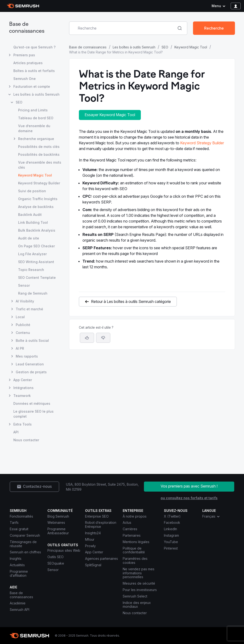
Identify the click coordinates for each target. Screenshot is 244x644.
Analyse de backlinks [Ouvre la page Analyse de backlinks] (36, 207)
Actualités (17, 565)
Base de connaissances (88, 47)
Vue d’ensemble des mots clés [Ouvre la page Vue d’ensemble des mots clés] (40, 165)
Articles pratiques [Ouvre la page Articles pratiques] (28, 63)
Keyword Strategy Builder (202, 143)
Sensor (53, 570)
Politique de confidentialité (134, 550)
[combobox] (123, 28)
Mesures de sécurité (139, 583)
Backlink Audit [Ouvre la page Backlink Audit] (30, 215)
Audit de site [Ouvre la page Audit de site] (29, 238)
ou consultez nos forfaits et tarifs (189, 498)
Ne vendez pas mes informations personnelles (139, 573)
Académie (18, 603)
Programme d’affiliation (19, 573)
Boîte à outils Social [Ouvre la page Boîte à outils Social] (32, 340)
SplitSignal (93, 565)
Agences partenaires (102, 558)
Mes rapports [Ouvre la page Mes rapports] (27, 356)
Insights (16, 558)
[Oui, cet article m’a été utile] (87, 338)
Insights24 (93, 533)
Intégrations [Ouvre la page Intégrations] (23, 388)
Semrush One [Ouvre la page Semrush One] (25, 79)
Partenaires (132, 535)
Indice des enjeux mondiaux (137, 605)
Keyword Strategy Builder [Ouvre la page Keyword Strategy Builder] (39, 183)
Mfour (90, 539)
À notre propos (135, 516)
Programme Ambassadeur (58, 531)
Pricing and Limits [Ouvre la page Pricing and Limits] (33, 110)
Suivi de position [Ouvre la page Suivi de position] (32, 191)
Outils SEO (56, 557)
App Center (94, 552)
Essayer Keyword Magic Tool (110, 115)
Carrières (130, 529)
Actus (127, 522)
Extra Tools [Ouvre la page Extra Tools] (23, 424)
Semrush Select (135, 596)
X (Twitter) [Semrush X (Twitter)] (172, 516)
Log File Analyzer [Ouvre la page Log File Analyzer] (32, 254)
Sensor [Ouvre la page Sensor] (24, 285)
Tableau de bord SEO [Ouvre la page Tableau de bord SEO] (36, 118)
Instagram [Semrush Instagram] (171, 535)
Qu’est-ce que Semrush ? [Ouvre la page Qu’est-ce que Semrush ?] (34, 47)
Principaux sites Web (64, 550)
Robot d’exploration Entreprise (101, 525)
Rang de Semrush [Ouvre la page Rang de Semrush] (33, 293)
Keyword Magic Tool (191, 47)
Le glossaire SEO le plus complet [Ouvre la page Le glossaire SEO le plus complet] (33, 414)
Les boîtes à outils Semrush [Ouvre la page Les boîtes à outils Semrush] (36, 94)
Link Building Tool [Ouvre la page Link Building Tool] (33, 222)
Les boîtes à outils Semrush (134, 47)
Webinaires (56, 522)
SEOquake (56, 563)
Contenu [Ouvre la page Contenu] (23, 333)
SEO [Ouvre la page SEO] (19, 102)
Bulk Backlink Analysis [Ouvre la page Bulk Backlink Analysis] (37, 230)
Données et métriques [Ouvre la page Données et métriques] (32, 403)
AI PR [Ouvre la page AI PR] (20, 348)
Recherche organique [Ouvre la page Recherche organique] (36, 139)
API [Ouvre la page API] (16, 432)
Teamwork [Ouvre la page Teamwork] (22, 396)
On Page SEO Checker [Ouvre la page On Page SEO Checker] (36, 246)
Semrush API (20, 610)
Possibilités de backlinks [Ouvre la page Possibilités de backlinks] (39, 154)
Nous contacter (135, 613)
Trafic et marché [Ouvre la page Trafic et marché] (29, 309)
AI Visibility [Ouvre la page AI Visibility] (25, 301)
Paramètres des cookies (135, 561)
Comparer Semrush (25, 535)
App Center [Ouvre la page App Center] (23, 380)
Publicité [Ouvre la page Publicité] (23, 325)
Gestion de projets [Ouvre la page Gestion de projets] (31, 372)
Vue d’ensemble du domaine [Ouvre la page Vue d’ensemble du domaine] (34, 128)
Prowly (90, 546)
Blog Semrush (58, 516)
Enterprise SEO (97, 516)
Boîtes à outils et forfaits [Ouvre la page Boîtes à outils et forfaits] (34, 71)
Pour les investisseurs (140, 590)
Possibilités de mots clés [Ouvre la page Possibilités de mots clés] (39, 147)
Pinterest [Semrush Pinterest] (171, 548)
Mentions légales (136, 542)
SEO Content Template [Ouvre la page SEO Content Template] (37, 278)
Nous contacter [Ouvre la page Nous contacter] (26, 440)
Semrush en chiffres (25, 552)
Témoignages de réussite (23, 544)
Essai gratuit (19, 529)
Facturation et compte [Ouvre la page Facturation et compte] (32, 86)
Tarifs (14, 522)
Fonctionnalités (21, 516)
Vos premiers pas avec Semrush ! (189, 486)
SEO (165, 47)
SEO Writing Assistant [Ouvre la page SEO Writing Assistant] (36, 262)
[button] (103, 338)
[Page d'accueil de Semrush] (23, 6)
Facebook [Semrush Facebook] (172, 522)
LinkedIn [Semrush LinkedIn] (170, 529)
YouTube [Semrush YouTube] (171, 542)
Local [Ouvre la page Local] (20, 317)
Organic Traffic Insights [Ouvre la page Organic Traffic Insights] (38, 199)
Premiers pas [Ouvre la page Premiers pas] (24, 55)
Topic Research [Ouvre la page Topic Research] (31, 270)
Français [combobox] (211, 516)
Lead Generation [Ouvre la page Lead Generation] (30, 364)
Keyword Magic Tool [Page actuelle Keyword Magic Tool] (35, 175)
